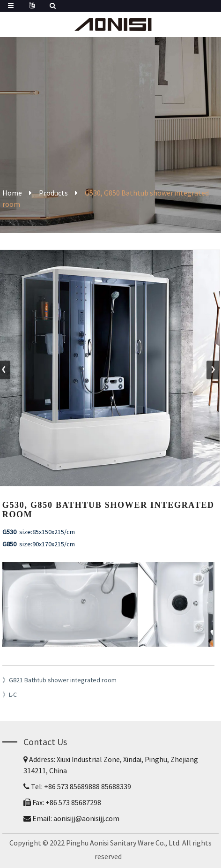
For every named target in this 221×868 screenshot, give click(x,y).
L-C (13, 694)
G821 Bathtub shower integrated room (63, 680)
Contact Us (45, 742)
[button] (213, 370)
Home (12, 193)
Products (53, 193)
